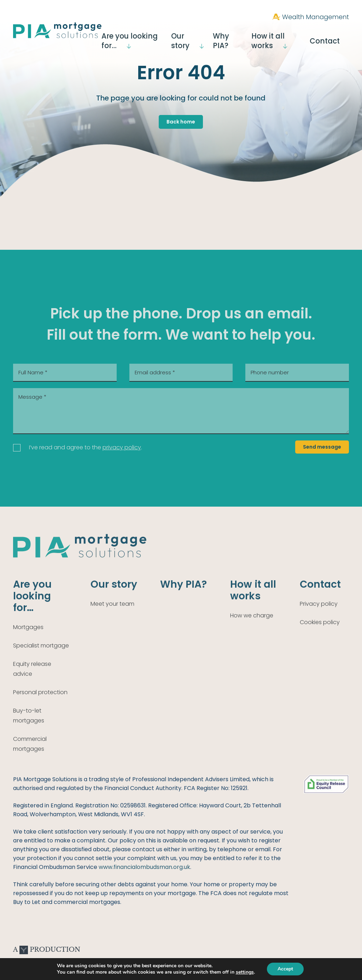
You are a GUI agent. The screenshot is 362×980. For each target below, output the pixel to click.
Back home (181, 122)
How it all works (287, 36)
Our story (200, 36)
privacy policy (122, 447)
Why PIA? (241, 36)
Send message (322, 447)
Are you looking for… (141, 36)
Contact (337, 36)
